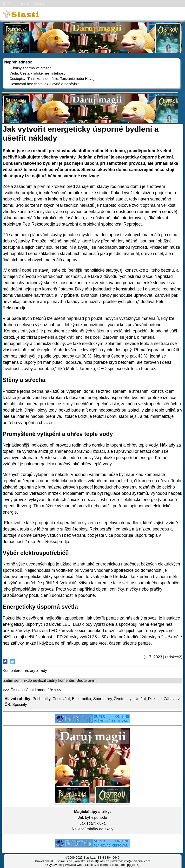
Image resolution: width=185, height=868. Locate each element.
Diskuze (155, 699)
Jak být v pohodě (93, 817)
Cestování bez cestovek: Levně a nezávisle (44, 84)
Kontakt (40, 3)
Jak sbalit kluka (93, 823)
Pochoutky (41, 699)
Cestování (61, 699)
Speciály (20, 705)
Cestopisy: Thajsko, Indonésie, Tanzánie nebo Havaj (52, 79)
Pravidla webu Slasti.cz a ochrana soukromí (95, 865)
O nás (8, 3)
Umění (140, 699)
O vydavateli (54, 865)
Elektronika (82, 699)
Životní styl (123, 699)
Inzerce (23, 3)
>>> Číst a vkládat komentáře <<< (32, 690)
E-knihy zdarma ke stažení (31, 68)
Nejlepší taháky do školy (93, 829)
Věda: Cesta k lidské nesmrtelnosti (37, 73)
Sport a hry (102, 699)
